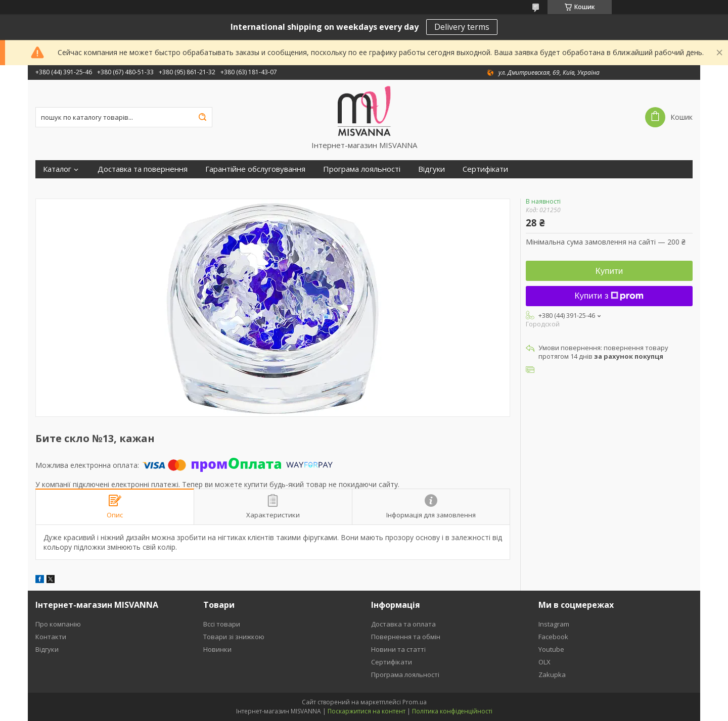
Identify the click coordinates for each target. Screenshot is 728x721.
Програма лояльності (362, 169)
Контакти (51, 637)
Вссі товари (222, 624)
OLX (544, 662)
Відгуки (431, 169)
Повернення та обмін (406, 637)
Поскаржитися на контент (367, 711)
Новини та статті (398, 649)
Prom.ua (415, 702)
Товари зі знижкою (234, 637)
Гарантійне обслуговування (255, 169)
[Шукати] (202, 117)
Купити (609, 271)
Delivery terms (462, 27)
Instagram (554, 624)
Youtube (551, 649)
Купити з (609, 296)
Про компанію (58, 624)
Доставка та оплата (403, 624)
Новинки (217, 649)
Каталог (57, 169)
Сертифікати (485, 169)
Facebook (553, 637)
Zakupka (552, 675)
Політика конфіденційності (452, 711)
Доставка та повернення (143, 169)
